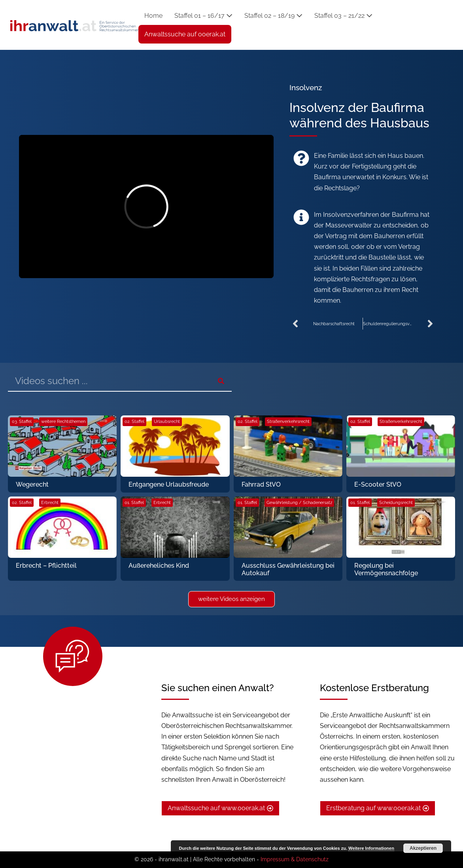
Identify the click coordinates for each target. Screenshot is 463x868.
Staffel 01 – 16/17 (203, 16)
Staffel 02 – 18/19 (273, 16)
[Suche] (221, 381)
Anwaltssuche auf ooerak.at (185, 34)
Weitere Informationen (371, 848)
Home (153, 16)
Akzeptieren (423, 848)
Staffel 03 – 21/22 (343, 16)
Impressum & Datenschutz (295, 859)
